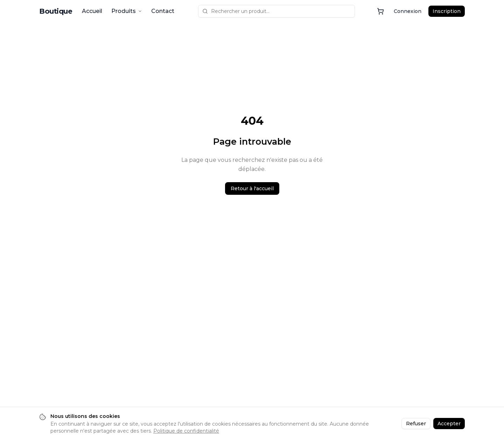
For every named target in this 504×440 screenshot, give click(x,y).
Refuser (416, 424)
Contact (163, 11)
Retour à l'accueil (252, 188)
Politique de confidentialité (186, 431)
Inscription (447, 11)
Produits (127, 11)
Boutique (56, 11)
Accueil (92, 11)
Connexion (408, 11)
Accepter (449, 424)
